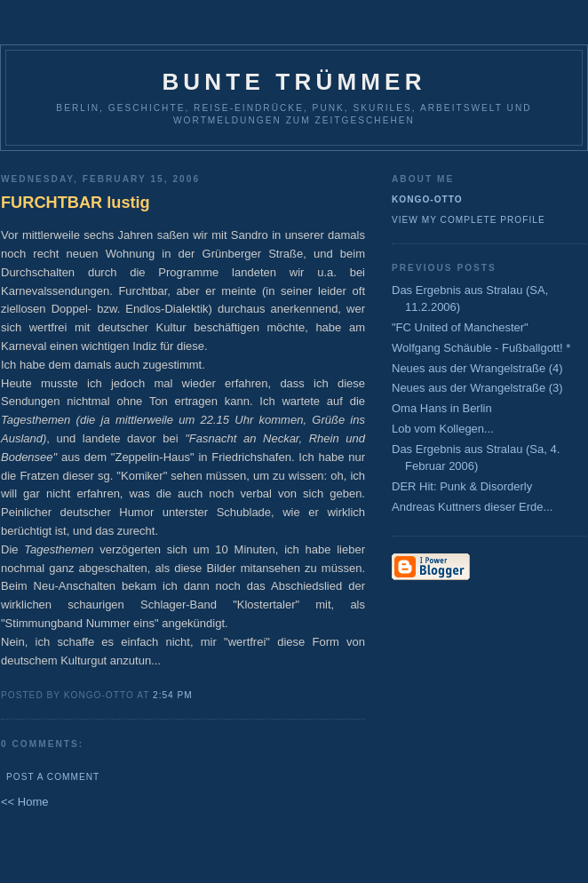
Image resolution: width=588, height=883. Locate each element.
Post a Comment (53, 777)
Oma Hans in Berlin (442, 408)
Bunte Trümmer (294, 82)
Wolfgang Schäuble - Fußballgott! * (481, 348)
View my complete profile (469, 220)
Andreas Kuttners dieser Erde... (472, 507)
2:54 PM (173, 695)
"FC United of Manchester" (460, 327)
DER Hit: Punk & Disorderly (462, 486)
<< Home (24, 802)
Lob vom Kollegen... (443, 429)
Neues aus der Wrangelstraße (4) (477, 368)
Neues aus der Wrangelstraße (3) (477, 388)
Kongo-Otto (427, 199)
